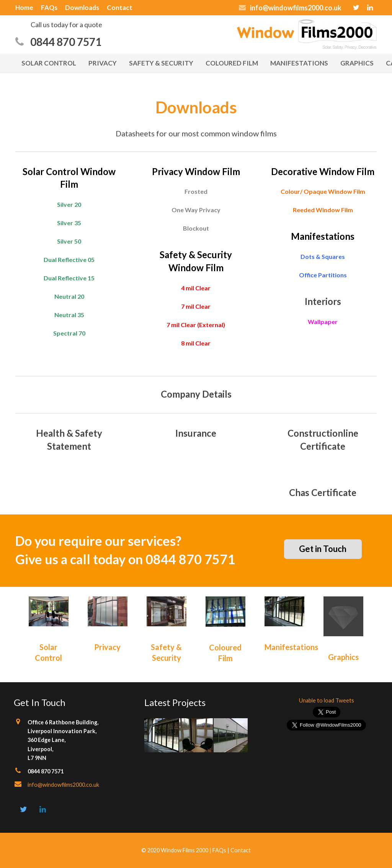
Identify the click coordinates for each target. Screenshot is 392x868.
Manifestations (291, 647)
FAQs (219, 850)
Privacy (107, 647)
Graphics (343, 657)
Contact (241, 850)
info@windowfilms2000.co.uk (63, 785)
